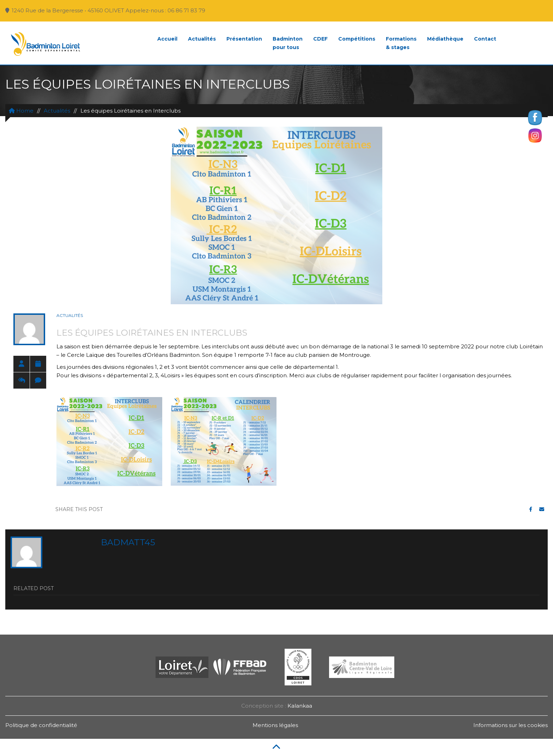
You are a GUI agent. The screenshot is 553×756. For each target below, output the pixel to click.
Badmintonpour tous (288, 43)
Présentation (244, 39)
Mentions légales (275, 725)
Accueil (167, 39)
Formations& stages (401, 43)
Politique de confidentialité (41, 725)
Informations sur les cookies (511, 725)
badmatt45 (128, 542)
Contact (485, 39)
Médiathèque (445, 39)
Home (21, 111)
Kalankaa (300, 706)
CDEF (320, 39)
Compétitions (357, 39)
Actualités (202, 39)
